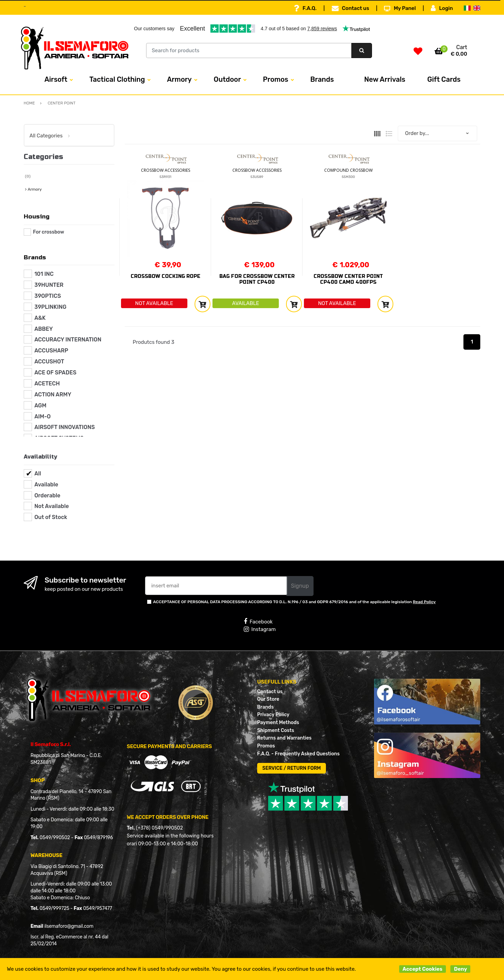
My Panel (400, 8)
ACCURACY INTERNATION (68, 340)
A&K (40, 318)
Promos (276, 79)
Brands (322, 79)
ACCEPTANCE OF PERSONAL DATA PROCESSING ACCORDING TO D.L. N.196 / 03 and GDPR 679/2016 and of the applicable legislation (294, 602)
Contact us (350, 8)
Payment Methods (278, 723)
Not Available (52, 506)
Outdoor (227, 79)
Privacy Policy (273, 715)
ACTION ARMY (53, 395)
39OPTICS (48, 296)
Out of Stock (51, 517)
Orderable (47, 495)
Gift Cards (444, 79)
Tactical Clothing (117, 79)
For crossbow (48, 232)
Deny (460, 969)
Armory (179, 79)
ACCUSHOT (49, 362)
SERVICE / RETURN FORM (292, 768)
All (38, 474)
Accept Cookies (423, 969)
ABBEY (44, 329)
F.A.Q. (305, 8)
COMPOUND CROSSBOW (348, 170)
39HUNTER (49, 285)
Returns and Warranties (284, 738)
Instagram (260, 629)
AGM (40, 405)
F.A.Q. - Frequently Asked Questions (298, 754)
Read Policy (424, 602)
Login (442, 8)
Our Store (268, 699)
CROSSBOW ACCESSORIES (166, 170)
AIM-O (43, 416)
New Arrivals (385, 79)
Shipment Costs (276, 730)
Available (46, 485)
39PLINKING (50, 307)
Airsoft (56, 79)
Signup (300, 586)
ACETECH (47, 384)
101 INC (44, 274)
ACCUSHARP (51, 351)
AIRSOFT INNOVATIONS (65, 427)
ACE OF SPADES (55, 373)
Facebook (258, 621)
